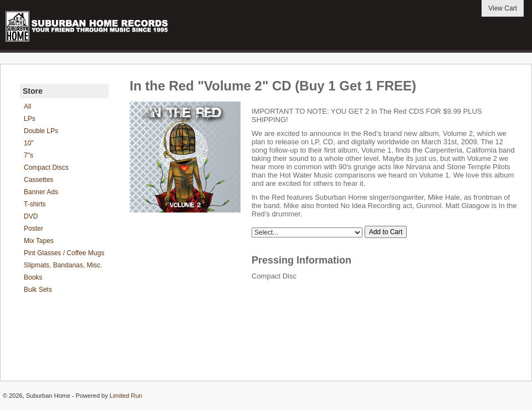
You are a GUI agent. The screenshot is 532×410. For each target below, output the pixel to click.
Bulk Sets (38, 290)
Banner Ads (41, 192)
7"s (29, 155)
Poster (34, 229)
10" (29, 143)
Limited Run (126, 396)
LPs (30, 119)
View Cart (503, 8)
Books (33, 277)
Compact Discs (46, 168)
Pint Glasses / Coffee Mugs (64, 253)
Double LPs (41, 131)
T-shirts (35, 204)
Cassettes (39, 180)
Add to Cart (386, 232)
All (27, 107)
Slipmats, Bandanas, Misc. (63, 265)
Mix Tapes (39, 241)
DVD (31, 216)
